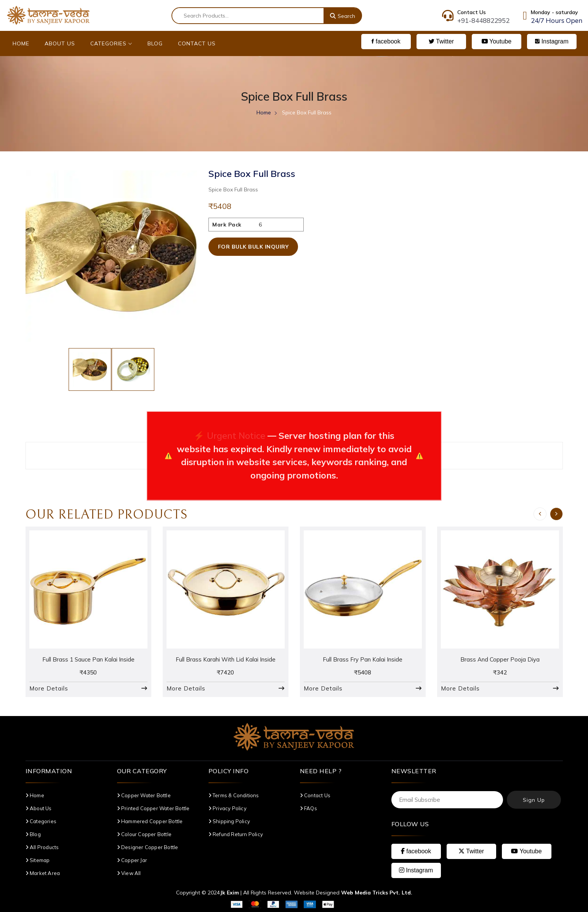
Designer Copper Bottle (148, 847)
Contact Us (197, 43)
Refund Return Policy (236, 834)
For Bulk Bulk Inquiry (253, 247)
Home (21, 43)
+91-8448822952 (483, 20)
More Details (49, 688)
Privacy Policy (228, 808)
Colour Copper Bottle (144, 834)
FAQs (308, 808)
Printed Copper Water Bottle (153, 808)
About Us (60, 43)
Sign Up (534, 800)
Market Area (43, 873)
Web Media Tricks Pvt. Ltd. (377, 893)
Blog (155, 43)
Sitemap (38, 860)
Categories (111, 43)
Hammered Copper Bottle (150, 821)
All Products (42, 847)
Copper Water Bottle (144, 795)
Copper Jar (132, 860)
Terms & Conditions (234, 795)
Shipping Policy (229, 821)
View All (129, 873)
